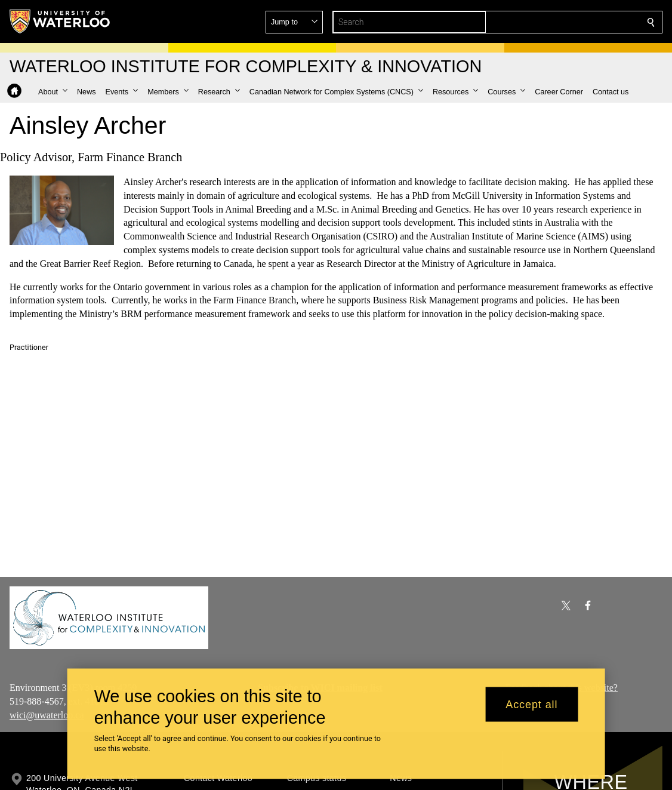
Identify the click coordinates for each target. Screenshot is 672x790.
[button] (565, 22)
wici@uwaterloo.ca (47, 715)
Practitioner (29, 347)
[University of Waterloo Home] (60, 21)
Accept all (531, 704)
